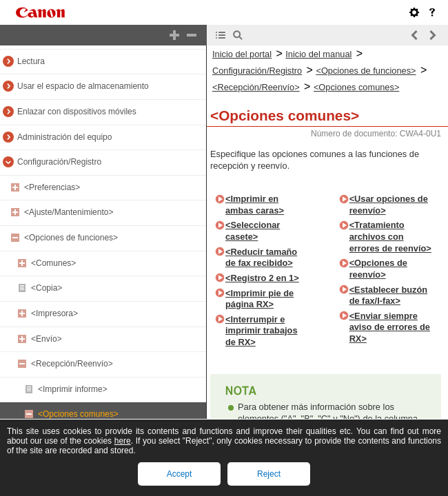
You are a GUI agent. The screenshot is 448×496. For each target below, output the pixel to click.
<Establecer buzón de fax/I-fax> (388, 296)
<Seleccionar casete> (253, 231)
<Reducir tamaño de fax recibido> (261, 258)
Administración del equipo (64, 137)
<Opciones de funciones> (71, 238)
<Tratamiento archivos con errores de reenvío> (390, 236)
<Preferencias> (52, 187)
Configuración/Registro (59, 162)
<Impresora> (54, 313)
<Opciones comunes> (78, 414)
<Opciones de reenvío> (378, 269)
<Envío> (47, 339)
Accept (180, 474)
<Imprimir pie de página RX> (259, 299)
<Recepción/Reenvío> (72, 364)
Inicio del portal (242, 54)
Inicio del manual (318, 54)
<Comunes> (53, 263)
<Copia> (47, 288)
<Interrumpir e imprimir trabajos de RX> (262, 331)
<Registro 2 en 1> (262, 278)
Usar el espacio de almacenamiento (83, 86)
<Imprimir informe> (73, 389)
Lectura (31, 61)
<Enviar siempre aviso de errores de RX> (390, 327)
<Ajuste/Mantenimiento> (69, 212)
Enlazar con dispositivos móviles (77, 112)
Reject (269, 474)
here (123, 441)
